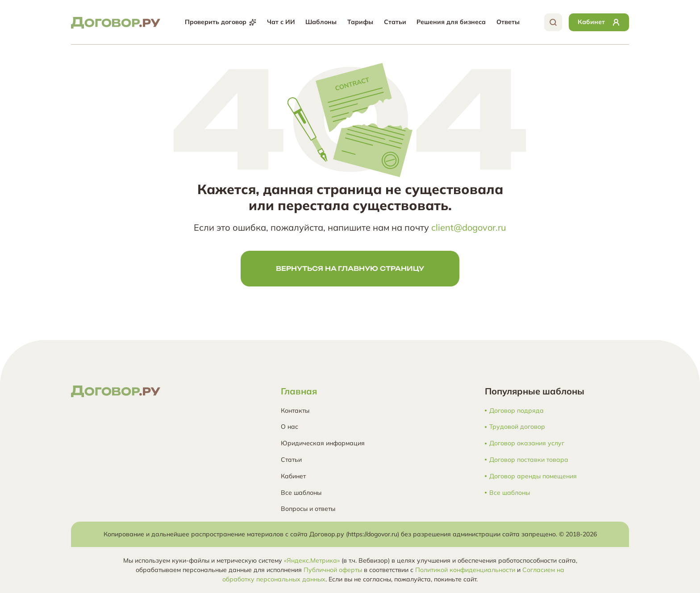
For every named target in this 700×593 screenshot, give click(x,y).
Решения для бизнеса (451, 22)
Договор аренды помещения (533, 476)
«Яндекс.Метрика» (312, 560)
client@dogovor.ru (469, 227)
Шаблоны (321, 22)
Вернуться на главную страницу (350, 268)
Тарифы (360, 22)
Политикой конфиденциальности (465, 570)
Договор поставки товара (529, 460)
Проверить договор (221, 22)
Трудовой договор (517, 427)
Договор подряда (517, 411)
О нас (290, 427)
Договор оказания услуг (527, 443)
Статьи (395, 22)
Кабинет (293, 476)
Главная (299, 391)
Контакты (295, 411)
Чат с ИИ (281, 22)
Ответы (508, 22)
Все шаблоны (301, 493)
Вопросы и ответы (308, 509)
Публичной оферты (333, 570)
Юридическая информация (323, 443)
